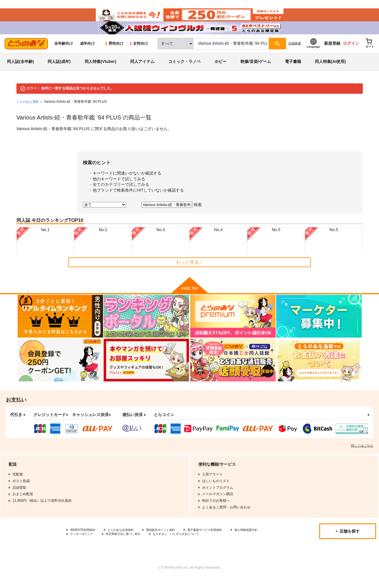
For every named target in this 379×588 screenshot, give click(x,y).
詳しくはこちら (362, 454)
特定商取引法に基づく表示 (171, 544)
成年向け (87, 52)
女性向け (138, 52)
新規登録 (332, 52)
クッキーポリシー (124, 544)
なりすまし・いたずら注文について (232, 544)
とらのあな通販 (29, 110)
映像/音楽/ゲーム (256, 70)
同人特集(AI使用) (330, 70)
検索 (198, 213)
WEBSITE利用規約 (85, 539)
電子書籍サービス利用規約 (223, 539)
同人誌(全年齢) (20, 70)
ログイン (351, 52)
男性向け (114, 52)
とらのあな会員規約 (128, 539)
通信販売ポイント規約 (173, 539)
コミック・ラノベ (184, 70)
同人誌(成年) (59, 70)
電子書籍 (293, 70)
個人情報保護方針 (84, 544)
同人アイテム (142, 70)
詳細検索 (295, 52)
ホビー (221, 70)
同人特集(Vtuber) (100, 70)
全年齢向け (64, 52)
